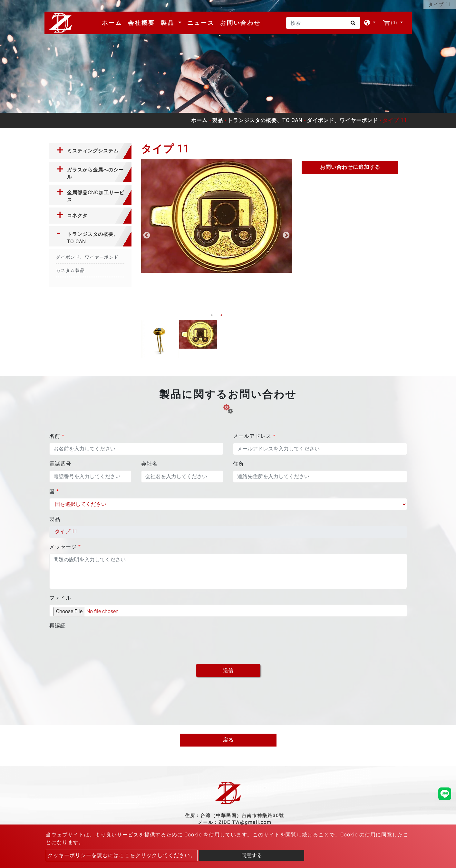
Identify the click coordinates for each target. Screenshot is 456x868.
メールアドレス (254, 436)
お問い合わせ (240, 23)
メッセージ (65, 547)
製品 (218, 120)
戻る (228, 740)
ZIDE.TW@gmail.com (245, 822)
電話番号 (60, 464)
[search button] (352, 25)
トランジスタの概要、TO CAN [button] (93, 238)
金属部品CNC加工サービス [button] (96, 196)
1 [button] (212, 315)
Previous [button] (146, 235)
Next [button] (286, 235)
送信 (228, 670)
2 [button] (221, 315)
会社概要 (141, 23)
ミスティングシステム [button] (93, 151)
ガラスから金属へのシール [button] (95, 174)
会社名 (149, 464)
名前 (57, 436)
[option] (217, 216)
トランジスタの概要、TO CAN (265, 120)
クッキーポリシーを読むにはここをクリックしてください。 (122, 855)
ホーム (113, 23)
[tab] (90, 151)
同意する (252, 855)
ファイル (60, 598)
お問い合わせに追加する (350, 167)
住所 (238, 464)
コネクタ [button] (77, 216)
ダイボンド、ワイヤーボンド (342, 120)
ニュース (201, 23)
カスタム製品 (70, 270)
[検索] (323, 23)
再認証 (58, 626)
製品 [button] (169, 23)
